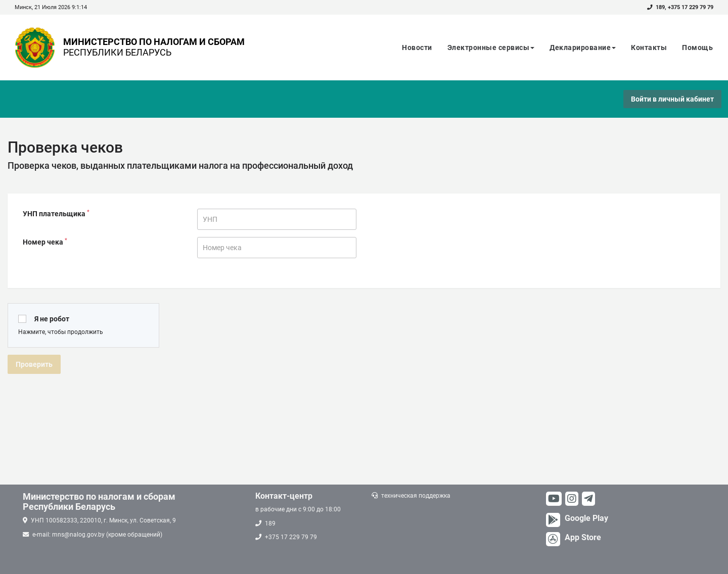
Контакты (649, 47)
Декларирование (583, 47)
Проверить (34, 364)
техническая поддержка (416, 496)
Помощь (697, 47)
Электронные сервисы (491, 47)
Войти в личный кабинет (672, 99)
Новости (417, 47)
